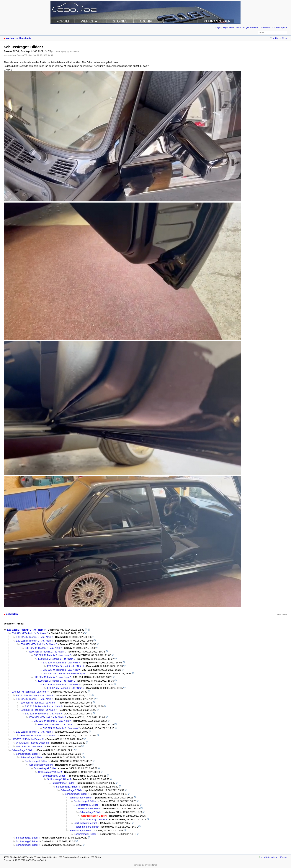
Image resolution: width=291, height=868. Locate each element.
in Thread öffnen (280, 38)
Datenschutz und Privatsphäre (274, 27)
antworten (12, 614)
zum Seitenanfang (269, 857)
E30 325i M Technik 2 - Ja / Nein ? (26, 630)
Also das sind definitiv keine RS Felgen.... (65, 674)
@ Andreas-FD (74, 51)
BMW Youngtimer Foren (247, 27)
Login (218, 27)
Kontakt (284, 857)
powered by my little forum (146, 865)
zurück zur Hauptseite (19, 38)
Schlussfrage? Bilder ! (23, 750)
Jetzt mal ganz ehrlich (86, 823)
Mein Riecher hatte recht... (30, 746)
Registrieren (228, 27)
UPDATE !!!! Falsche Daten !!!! (28, 739)
